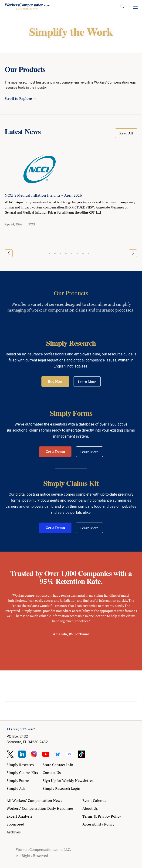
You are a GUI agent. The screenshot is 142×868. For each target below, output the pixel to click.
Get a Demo (55, 452)
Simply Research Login (61, 788)
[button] (49, 254)
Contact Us (52, 773)
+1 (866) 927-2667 (21, 729)
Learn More (87, 382)
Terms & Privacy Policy (102, 816)
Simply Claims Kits (22, 773)
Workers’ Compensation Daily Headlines (40, 808)
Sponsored (15, 824)
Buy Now (55, 381)
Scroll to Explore (18, 98)
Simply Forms (18, 780)
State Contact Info (58, 765)
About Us (90, 808)
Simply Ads (16, 788)
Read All (126, 133)
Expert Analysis (19, 816)
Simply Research (20, 765)
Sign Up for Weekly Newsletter (68, 780)
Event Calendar (95, 800)
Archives (14, 832)
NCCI (31, 224)
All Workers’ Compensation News (34, 800)
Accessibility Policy (98, 824)
